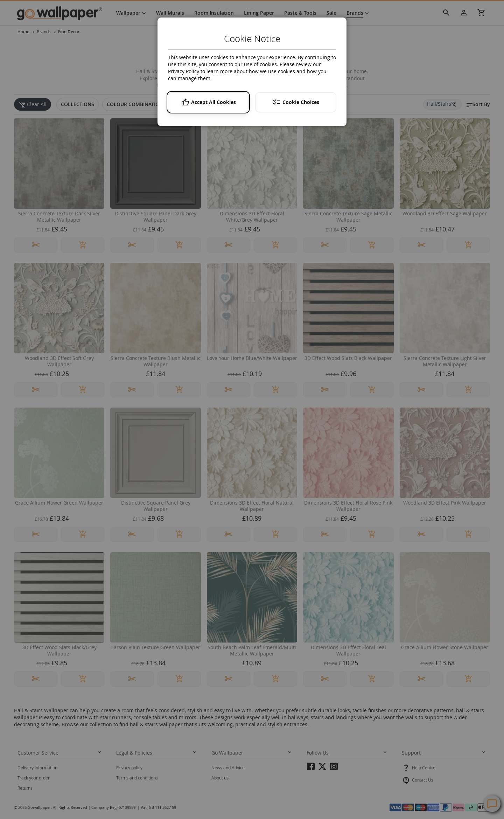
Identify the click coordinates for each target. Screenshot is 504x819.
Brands (44, 32)
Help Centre (424, 768)
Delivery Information (37, 768)
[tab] (78, 104)
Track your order (34, 778)
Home (24, 32)
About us (220, 778)
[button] (478, 104)
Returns (25, 788)
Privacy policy (129, 768)
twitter (322, 769)
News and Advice (228, 768)
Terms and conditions (137, 778)
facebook (311, 769)
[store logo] (63, 13)
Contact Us (423, 780)
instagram (334, 769)
